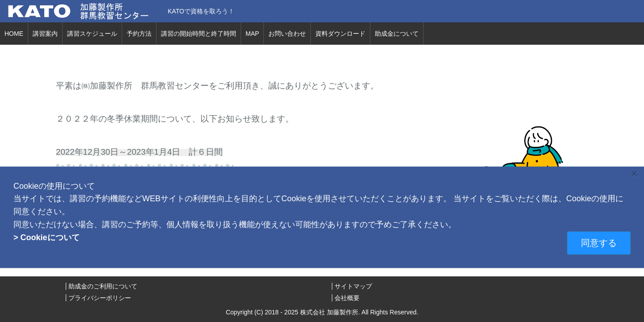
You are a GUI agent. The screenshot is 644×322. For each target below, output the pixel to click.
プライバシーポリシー (100, 298)
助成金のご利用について (103, 286)
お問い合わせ (287, 34)
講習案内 (45, 34)
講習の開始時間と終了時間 (199, 34)
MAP (252, 34)
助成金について (397, 34)
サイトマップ (353, 286)
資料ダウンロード (340, 34)
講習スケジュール (92, 34)
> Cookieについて (47, 237)
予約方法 (139, 34)
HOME (14, 34)
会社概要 (347, 298)
